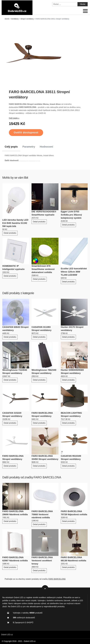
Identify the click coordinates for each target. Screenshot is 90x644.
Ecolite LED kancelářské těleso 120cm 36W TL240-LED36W (74, 272)
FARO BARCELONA (47, 477)
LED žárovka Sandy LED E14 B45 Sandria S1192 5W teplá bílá (15, 223)
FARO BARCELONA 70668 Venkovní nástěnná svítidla (42, 514)
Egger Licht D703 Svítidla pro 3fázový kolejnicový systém (71, 215)
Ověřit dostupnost (26, 132)
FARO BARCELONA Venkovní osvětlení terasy (42, 561)
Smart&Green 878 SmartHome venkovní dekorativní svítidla (43, 269)
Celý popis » (14, 118)
